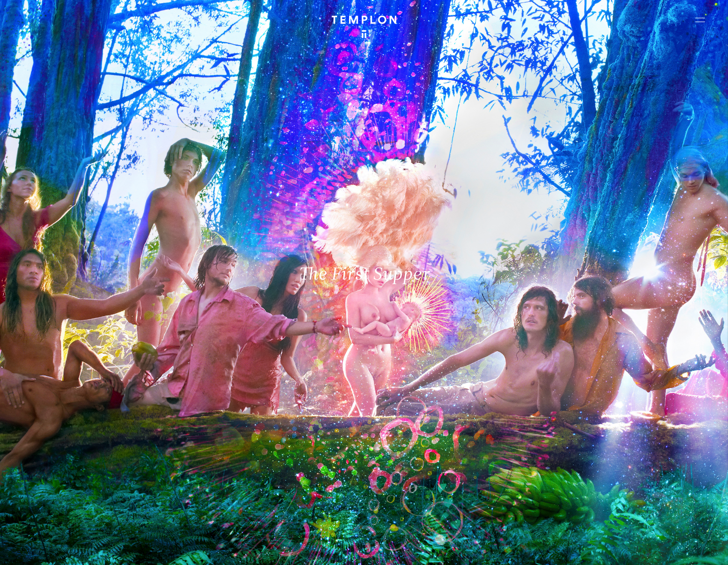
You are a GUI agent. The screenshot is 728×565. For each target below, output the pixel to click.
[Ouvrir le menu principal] (700, 20)
